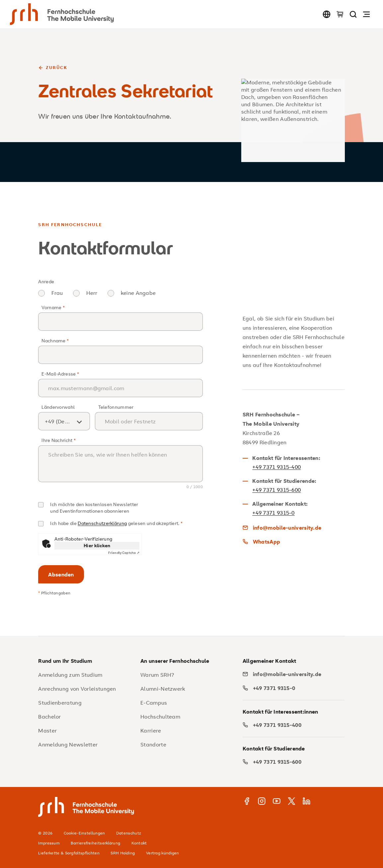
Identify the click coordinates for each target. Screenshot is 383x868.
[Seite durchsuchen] (353, 14)
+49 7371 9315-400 (276, 467)
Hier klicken (97, 545)
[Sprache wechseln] (327, 14)
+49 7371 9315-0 (273, 513)
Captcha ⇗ (124, 553)
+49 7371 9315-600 (276, 490)
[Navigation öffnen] (366, 14)
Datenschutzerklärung (102, 523)
